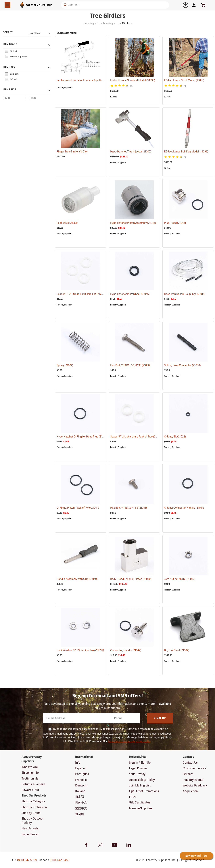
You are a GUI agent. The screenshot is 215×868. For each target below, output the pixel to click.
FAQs (133, 797)
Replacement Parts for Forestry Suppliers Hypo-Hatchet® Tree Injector (98, 80)
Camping (89, 23)
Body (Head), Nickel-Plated (131, 579)
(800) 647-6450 (60, 860)
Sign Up (160, 718)
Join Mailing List (140, 785)
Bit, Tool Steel (177, 650)
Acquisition (190, 791)
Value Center (30, 834)
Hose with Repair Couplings (185, 294)
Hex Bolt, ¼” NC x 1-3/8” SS (130, 365)
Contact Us (190, 763)
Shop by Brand (31, 813)
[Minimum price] (14, 98)
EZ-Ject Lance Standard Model (133, 80)
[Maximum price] (40, 98)
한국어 (80, 814)
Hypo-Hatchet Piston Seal (130, 294)
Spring (65, 365)
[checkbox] (7, 51)
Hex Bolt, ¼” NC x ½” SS (129, 508)
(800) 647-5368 (27, 860)
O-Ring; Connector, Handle (184, 508)
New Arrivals (30, 828)
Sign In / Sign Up (140, 763)
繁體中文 (81, 808)
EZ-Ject (113, 97)
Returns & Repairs (33, 784)
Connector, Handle (126, 650)
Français (81, 780)
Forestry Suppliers (65, 88)
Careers (188, 774)
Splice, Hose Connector (182, 365)
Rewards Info (30, 790)
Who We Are (30, 767)
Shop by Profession (34, 807)
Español (80, 768)
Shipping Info (30, 773)
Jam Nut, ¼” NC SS (180, 579)
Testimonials (30, 779)
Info (78, 763)
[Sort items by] (39, 33)
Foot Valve (67, 223)
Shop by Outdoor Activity (33, 821)
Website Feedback (195, 785)
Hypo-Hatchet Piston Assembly (133, 223)
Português (82, 774)
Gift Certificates (140, 802)
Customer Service (195, 768)
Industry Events (193, 780)
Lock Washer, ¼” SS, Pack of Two (80, 650)
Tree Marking (105, 23)
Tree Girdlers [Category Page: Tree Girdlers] (108, 16)
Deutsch (81, 785)
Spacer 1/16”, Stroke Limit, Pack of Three (85, 294)
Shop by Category (33, 801)
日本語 (80, 797)
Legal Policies (138, 768)
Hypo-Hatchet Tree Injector (131, 152)
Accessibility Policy (142, 780)
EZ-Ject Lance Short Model (184, 80)
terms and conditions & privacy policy (130, 741)
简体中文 (81, 802)
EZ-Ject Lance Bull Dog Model (186, 152)
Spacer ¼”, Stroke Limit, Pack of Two (136, 436)
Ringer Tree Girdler (72, 152)
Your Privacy (137, 774)
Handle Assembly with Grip (77, 579)
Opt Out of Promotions (144, 791)
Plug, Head (175, 223)
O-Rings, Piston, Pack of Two (78, 508)
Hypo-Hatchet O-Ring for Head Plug (82, 436)
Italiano (80, 791)
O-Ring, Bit (175, 437)
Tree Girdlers (124, 23)
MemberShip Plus (141, 808)
